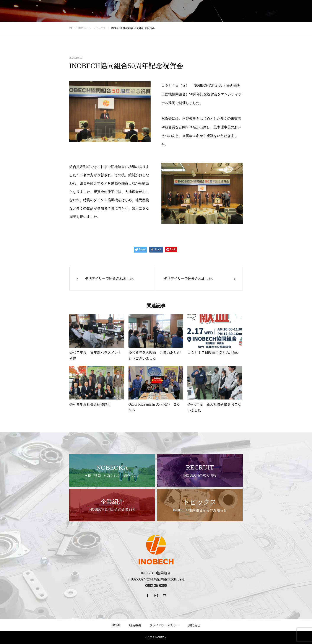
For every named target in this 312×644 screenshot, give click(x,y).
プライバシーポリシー (165, 625)
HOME (116, 625)
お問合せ (194, 625)
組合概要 (135, 625)
